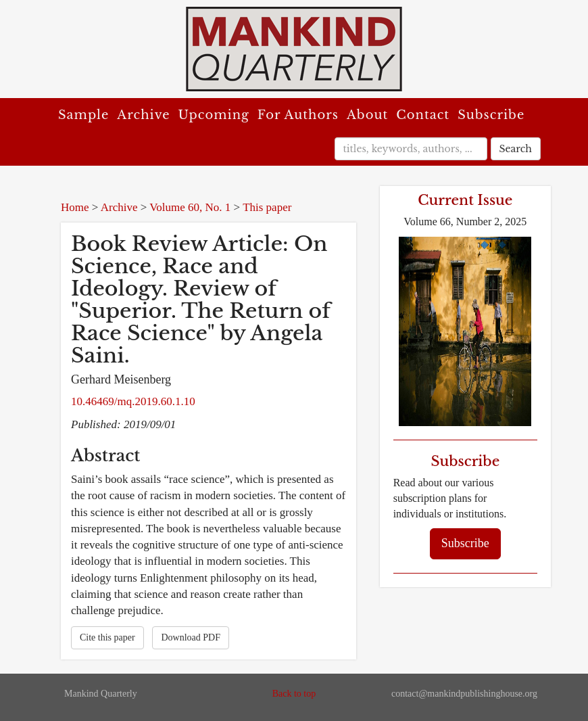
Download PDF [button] (191, 637)
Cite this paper (107, 637)
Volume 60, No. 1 (190, 207)
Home (75, 207)
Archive (143, 115)
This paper (267, 207)
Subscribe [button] (465, 543)
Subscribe (491, 115)
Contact (423, 115)
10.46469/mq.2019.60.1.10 (133, 401)
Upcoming (214, 115)
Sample (83, 115)
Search (516, 149)
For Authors (298, 115)
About (367, 115)
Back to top (294, 694)
